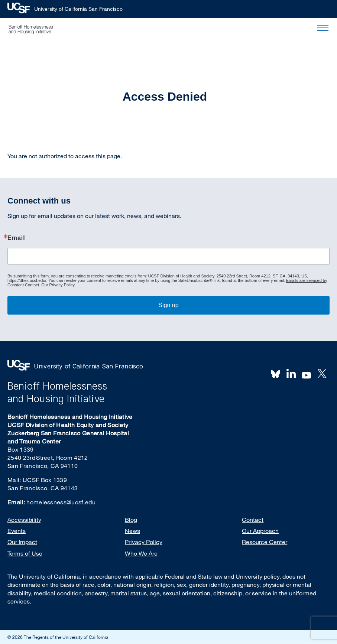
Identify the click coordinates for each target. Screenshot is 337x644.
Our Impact (22, 542)
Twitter (322, 374)
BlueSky (276, 374)
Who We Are (141, 553)
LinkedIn (291, 374)
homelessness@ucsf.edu (61, 502)
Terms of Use (25, 553)
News (132, 531)
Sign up (168, 305)
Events (17, 531)
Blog (131, 520)
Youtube (307, 374)
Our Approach (260, 531)
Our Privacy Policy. (58, 285)
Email (16, 238)
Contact (253, 520)
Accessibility (24, 520)
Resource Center (265, 542)
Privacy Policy (144, 542)
